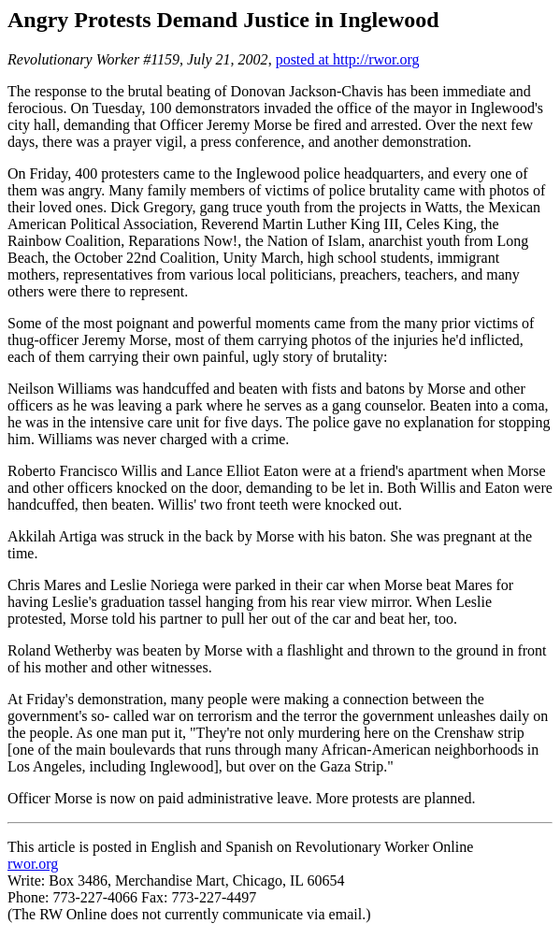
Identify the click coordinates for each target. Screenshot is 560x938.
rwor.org (33, 864)
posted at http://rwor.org (348, 59)
